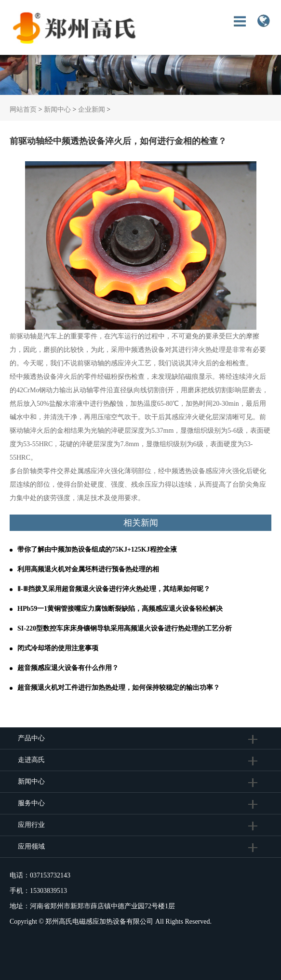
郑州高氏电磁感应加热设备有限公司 (99, 922)
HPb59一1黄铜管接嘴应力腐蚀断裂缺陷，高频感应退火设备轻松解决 (120, 609)
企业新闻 (92, 110)
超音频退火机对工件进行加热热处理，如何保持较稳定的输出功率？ (119, 688)
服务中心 (31, 803)
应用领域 (31, 846)
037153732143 (50, 875)
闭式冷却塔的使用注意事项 (58, 648)
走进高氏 (32, 760)
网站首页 (23, 110)
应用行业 (31, 825)
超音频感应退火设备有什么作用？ (68, 668)
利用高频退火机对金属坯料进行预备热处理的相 (88, 569)
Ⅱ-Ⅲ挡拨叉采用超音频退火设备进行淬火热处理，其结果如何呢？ (114, 589)
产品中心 (31, 738)
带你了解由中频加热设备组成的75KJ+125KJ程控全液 (97, 549)
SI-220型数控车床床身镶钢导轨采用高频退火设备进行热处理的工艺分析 (125, 628)
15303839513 (48, 891)
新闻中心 (57, 110)
